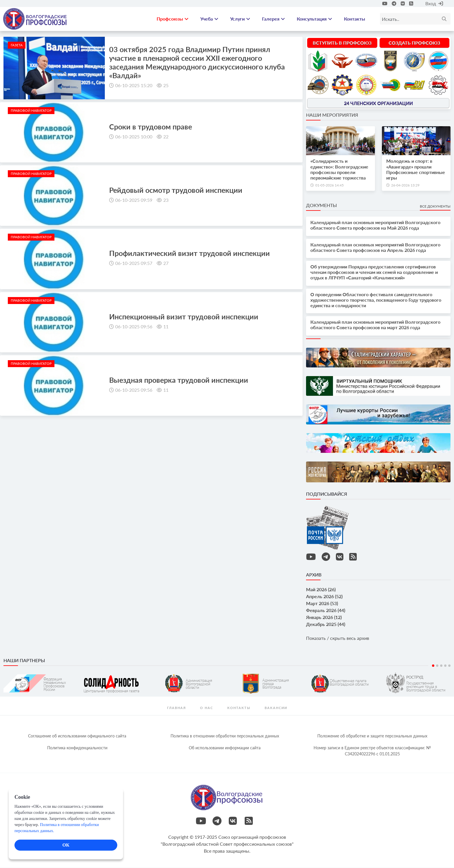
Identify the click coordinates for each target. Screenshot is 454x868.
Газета (17, 45)
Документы (321, 205)
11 (166, 327)
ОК (66, 845)
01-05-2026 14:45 (329, 185)
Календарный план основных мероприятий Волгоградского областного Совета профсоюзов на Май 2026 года (375, 226)
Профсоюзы (173, 19)
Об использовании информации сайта (225, 748)
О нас (207, 708)
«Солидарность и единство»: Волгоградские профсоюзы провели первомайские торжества (339, 170)
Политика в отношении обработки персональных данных (225, 736)
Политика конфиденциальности (77, 748)
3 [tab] (441, 666)
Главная (176, 708)
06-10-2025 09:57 (134, 264)
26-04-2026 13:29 (405, 185)
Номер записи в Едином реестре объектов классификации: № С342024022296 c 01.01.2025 (372, 751)
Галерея (273, 19)
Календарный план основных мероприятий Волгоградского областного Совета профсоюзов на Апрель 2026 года (375, 248)
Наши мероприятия (332, 115)
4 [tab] (445, 666)
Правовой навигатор (31, 111)
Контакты (355, 19)
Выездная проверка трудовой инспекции (179, 380)
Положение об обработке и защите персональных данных (372, 736)
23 (166, 200)
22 (166, 137)
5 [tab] (449, 666)
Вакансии (276, 708)
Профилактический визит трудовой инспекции (190, 254)
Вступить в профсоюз (342, 43)
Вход (434, 3)
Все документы (435, 207)
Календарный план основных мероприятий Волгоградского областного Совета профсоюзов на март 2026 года (375, 325)
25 (166, 86)
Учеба (209, 19)
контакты (239, 708)
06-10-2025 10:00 (134, 137)
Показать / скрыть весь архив (338, 638)
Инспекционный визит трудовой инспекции (184, 317)
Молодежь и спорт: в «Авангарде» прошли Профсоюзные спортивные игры (416, 170)
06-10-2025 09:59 (134, 200)
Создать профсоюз (414, 43)
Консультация (314, 19)
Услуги (240, 19)
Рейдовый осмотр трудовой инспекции (176, 190)
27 (166, 264)
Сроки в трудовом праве (151, 127)
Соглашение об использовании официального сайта (77, 736)
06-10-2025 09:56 (134, 327)
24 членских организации (378, 104)
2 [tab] (437, 666)
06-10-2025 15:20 (134, 86)
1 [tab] (433, 666)
